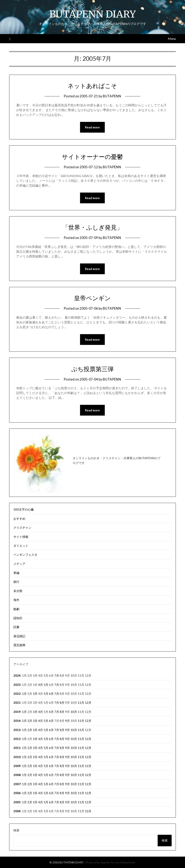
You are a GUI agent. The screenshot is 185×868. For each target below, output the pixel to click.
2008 (17, 775)
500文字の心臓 (24, 509)
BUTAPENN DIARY (92, 14)
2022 (17, 694)
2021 (17, 703)
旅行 (16, 582)
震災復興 (19, 645)
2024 (17, 675)
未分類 (18, 591)
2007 (17, 784)
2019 (17, 712)
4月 (41, 685)
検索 (16, 830)
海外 (16, 600)
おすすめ (19, 519)
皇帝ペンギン (92, 298)
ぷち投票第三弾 (92, 369)
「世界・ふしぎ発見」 (92, 227)
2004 (17, 811)
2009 (17, 766)
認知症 (18, 618)
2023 (17, 685)
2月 (30, 721)
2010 (17, 757)
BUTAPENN (112, 96)
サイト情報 (21, 537)
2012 (17, 739)
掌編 (16, 573)
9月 (67, 721)
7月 (57, 675)
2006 (17, 793)
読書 (16, 627)
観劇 (16, 609)
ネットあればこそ (92, 86)
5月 (46, 685)
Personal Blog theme (123, 862)
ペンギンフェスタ (25, 555)
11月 (81, 703)
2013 (17, 730)
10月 (74, 712)
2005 (17, 802)
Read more (92, 127)
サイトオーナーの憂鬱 (92, 157)
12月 (88, 703)
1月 (24, 694)
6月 (51, 694)
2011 (17, 748)
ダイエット (21, 546)
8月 (62, 703)
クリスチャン (22, 527)
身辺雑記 (19, 636)
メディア (19, 564)
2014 (17, 721)
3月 (35, 694)
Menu (172, 39)
